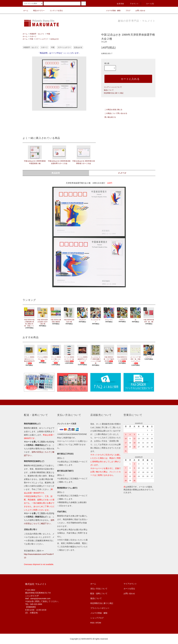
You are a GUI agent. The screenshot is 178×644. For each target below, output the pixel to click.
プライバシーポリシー (100, 608)
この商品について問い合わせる (114, 113)
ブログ (126, 11)
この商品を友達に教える (112, 110)
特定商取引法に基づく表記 (114, 93)
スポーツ (33, 36)
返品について (109, 90)
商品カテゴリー (37, 11)
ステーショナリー (42, 39)
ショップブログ (97, 618)
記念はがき (55, 39)
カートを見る (129, 589)
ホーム (26, 11)
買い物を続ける (109, 117)
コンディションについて (113, 87)
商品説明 (56, 173)
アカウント (133, 4)
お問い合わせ (139, 11)
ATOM (98, 623)
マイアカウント (130, 584)
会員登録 (119, 4)
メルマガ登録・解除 (112, 11)
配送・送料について (99, 593)
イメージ (122, 173)
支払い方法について (99, 589)
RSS (92, 623)
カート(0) (148, 4)
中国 (48, 34)
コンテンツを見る (55, 11)
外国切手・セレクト (37, 34)
